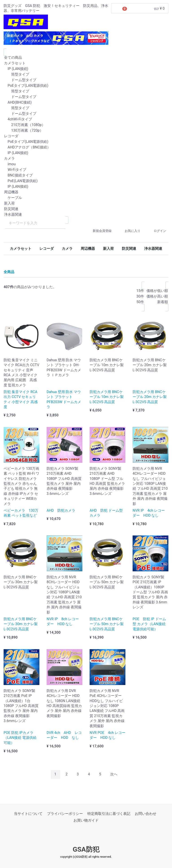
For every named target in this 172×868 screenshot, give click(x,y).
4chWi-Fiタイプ (86, 119)
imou (86, 164)
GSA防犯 (86, 849)
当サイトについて (28, 814)
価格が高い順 (157, 297)
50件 (140, 302)
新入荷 (86, 203)
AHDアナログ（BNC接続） (86, 147)
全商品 (9, 272)
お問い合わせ (146, 814)
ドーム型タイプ (86, 80)
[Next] (114, 774)
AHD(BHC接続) (86, 103)
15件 (140, 291)
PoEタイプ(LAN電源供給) (86, 86)
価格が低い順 (157, 291)
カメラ (86, 159)
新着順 (157, 302)
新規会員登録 (98, 231)
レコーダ (86, 136)
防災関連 (86, 209)
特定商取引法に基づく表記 (109, 814)
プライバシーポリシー (65, 814)
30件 (140, 297)
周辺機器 (86, 192)
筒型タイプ (86, 75)
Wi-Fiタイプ (86, 170)
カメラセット (86, 63)
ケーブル (86, 198)
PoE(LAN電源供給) (86, 181)
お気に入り (129, 231)
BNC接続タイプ (86, 175)
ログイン (156, 231)
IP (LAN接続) (86, 69)
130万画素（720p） (86, 131)
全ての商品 (86, 58)
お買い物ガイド (86, 820)
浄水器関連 (86, 215)
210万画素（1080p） (86, 125)
